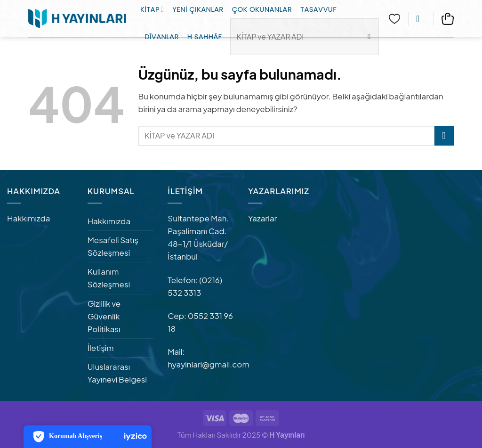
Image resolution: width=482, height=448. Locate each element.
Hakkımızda (28, 218)
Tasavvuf (318, 9)
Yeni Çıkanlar (198, 9)
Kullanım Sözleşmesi (109, 278)
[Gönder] (444, 135)
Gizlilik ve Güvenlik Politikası (104, 316)
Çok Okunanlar (262, 9)
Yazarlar (262, 218)
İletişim (101, 348)
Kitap (152, 9)
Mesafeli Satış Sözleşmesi (113, 246)
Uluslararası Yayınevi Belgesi (117, 373)
